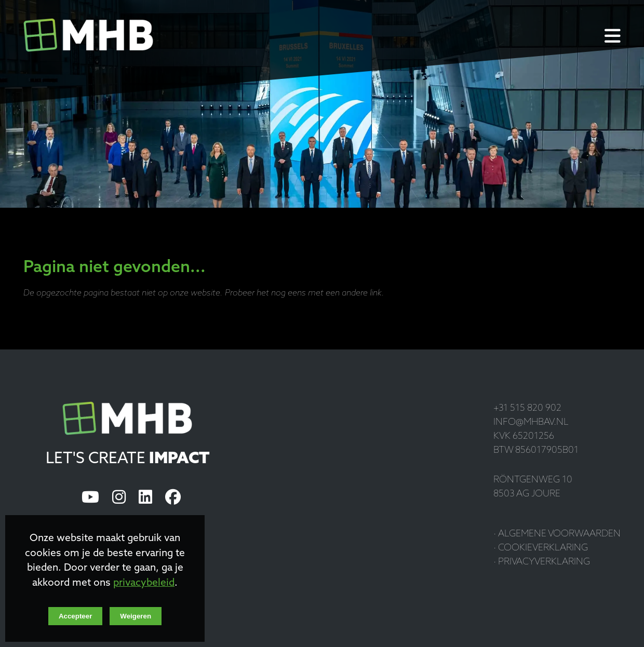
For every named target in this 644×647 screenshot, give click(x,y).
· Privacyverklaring (542, 562)
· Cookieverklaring (541, 548)
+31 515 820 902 (527, 408)
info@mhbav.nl (531, 422)
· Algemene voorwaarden (557, 534)
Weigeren (136, 616)
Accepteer (75, 616)
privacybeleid (144, 583)
